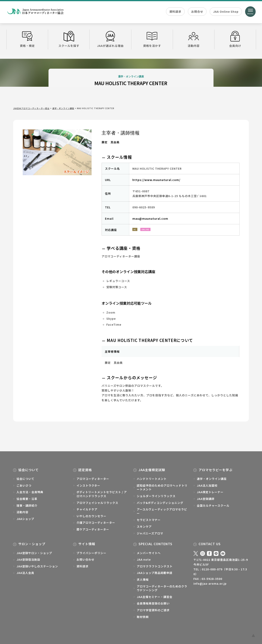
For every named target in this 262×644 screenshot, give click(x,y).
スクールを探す (69, 39)
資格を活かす (152, 39)
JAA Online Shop (226, 12)
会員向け (235, 39)
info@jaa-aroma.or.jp (210, 583)
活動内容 (194, 39)
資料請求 (175, 12)
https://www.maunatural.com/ (156, 180)
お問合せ (197, 12)
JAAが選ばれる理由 (110, 39)
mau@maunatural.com (150, 219)
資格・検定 (27, 39)
